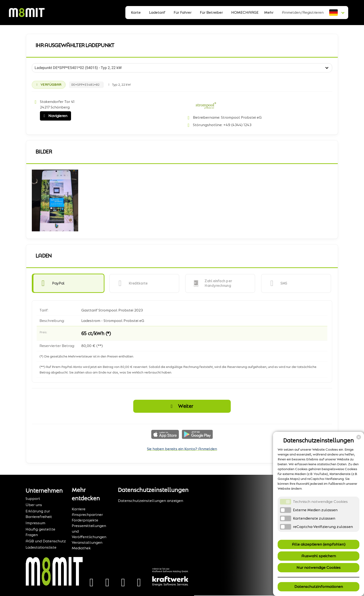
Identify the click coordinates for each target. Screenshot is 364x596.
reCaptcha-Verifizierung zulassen (323, 527)
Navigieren (54, 116)
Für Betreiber (211, 12)
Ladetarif (157, 12)
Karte (136, 12)
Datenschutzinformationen (319, 587)
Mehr (269, 12)
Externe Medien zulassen (315, 510)
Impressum (35, 523)
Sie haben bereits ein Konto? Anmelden (182, 449)
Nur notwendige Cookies (318, 568)
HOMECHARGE (245, 12)
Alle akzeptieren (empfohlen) (319, 544)
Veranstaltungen (87, 542)
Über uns (34, 505)
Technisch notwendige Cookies (320, 502)
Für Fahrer (183, 12)
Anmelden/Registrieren (303, 12)
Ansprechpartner (87, 515)
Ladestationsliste (41, 547)
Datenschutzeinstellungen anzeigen (151, 501)
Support (33, 499)
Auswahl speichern (319, 556)
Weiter (181, 406)
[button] (68, 283)
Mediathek (81, 548)
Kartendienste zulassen (314, 518)
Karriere (79, 509)
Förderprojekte (85, 520)
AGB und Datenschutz (46, 541)
